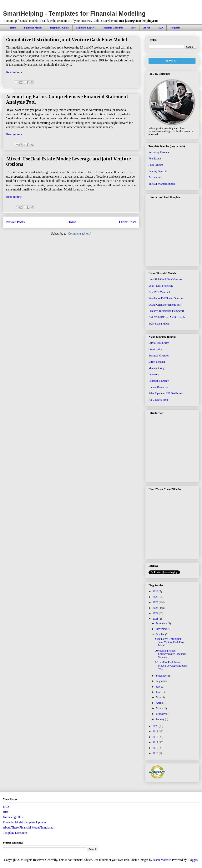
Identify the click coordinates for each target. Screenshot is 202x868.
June (159, 692)
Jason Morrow (162, 860)
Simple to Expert (85, 28)
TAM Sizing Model (159, 324)
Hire (133, 28)
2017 (156, 743)
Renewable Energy (159, 381)
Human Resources (158, 387)
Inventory (154, 374)
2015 (156, 753)
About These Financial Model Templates (28, 827)
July (158, 687)
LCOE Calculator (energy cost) (165, 305)
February (161, 714)
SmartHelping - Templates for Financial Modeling (74, 13)
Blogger (192, 860)
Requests (175, 28)
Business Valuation (159, 356)
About (147, 28)
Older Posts (128, 222)
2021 (156, 619)
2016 (156, 748)
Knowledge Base (13, 817)
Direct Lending (157, 362)
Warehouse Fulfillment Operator (166, 298)
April (159, 703)
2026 (156, 592)
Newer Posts (15, 222)
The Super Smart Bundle (162, 184)
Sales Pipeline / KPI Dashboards (166, 393)
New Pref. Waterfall (159, 292)
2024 (156, 602)
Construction (155, 349)
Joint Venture (156, 165)
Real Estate (155, 159)
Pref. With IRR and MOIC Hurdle (167, 317)
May (159, 697)
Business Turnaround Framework (167, 311)
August (160, 681)
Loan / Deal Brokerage (161, 286)
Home (13, 28)
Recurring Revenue (159, 152)
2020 (156, 726)
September (162, 676)
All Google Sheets (158, 400)
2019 (156, 732)
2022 (156, 613)
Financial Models (33, 28)
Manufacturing (157, 368)
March (160, 708)
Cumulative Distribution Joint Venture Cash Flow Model (67, 40)
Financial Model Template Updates (25, 822)
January (160, 719)
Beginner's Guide (59, 28)
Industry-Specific (158, 171)
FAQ (160, 28)
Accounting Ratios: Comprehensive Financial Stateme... (170, 654)
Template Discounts (113, 28)
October (161, 634)
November (162, 629)
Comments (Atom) (80, 234)
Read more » (14, 72)
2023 (156, 608)
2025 (156, 597)
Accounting (155, 177)
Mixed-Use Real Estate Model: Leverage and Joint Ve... (171, 666)
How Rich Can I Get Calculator (166, 279)
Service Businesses (159, 343)
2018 (156, 737)
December (162, 624)
